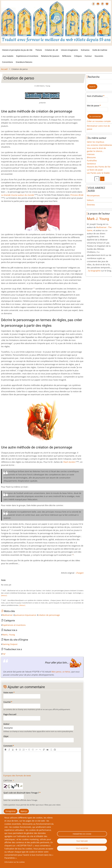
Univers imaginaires (69, 50)
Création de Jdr (51, 50)
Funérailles (92, 161)
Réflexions (67, 56)
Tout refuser (82, 841)
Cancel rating (2, 583)
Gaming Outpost (10, 644)
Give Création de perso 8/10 (16, 583)
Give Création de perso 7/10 (14, 583)
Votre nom (8, 693)
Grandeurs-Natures (24, 62)
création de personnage (49, 615)
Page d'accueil (10, 714)
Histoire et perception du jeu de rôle (17, 50)
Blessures (91, 157)
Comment (8, 746)
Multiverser (8, 615)
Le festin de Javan (95, 170)
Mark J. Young (9, 635)
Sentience (91, 164)
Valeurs (90, 200)
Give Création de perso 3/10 (7, 583)
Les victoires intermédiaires (99, 145)
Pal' (4, 654)
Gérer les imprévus (96, 142)
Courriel (7, 702)
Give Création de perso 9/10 (18, 583)
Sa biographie (94, 271)
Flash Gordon (69, 462)
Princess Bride (77, 195)
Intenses (91, 154)
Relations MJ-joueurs (50, 56)
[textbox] (42, 762)
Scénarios (85, 50)
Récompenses (93, 195)
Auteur (6, 724)
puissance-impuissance (25, 615)
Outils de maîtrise (100, 50)
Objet (6, 736)
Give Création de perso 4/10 (9, 583)
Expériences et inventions (27, 56)
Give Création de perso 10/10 (19, 583)
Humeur (88, 56)
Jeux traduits (8, 56)
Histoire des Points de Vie (99, 167)
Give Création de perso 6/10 (12, 583)
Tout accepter (82, 848)
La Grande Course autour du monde (17, 195)
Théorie (39, 50)
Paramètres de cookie (82, 834)
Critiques (78, 56)
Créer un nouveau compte (99, 121)
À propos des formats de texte (17, 776)
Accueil (4, 69)
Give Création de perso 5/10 (11, 583)
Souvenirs (99, 56)
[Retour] (4, 595)
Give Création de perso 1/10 (4, 583)
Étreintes (91, 205)
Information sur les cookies (15, 862)
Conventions (7, 62)
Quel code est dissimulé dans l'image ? (21, 793)
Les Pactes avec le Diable (98, 173)
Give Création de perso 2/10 (5, 583)
